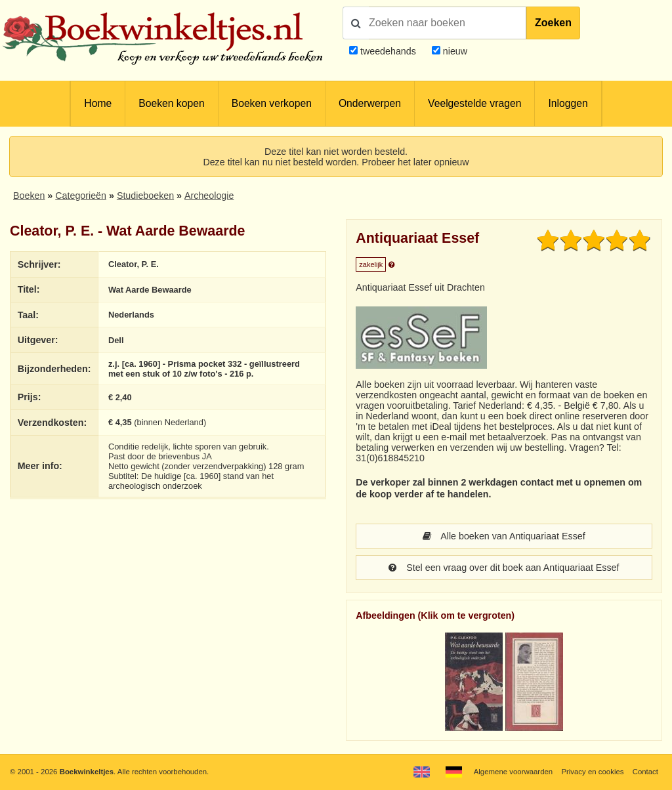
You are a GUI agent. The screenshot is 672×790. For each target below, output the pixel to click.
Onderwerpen (370, 103)
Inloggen (568, 103)
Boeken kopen (171, 103)
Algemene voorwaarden (513, 772)
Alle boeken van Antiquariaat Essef (504, 536)
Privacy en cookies (592, 772)
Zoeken (553, 23)
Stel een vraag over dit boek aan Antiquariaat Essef (504, 568)
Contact (645, 772)
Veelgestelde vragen (474, 103)
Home (98, 103)
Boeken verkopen (272, 103)
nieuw (454, 51)
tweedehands (388, 51)
